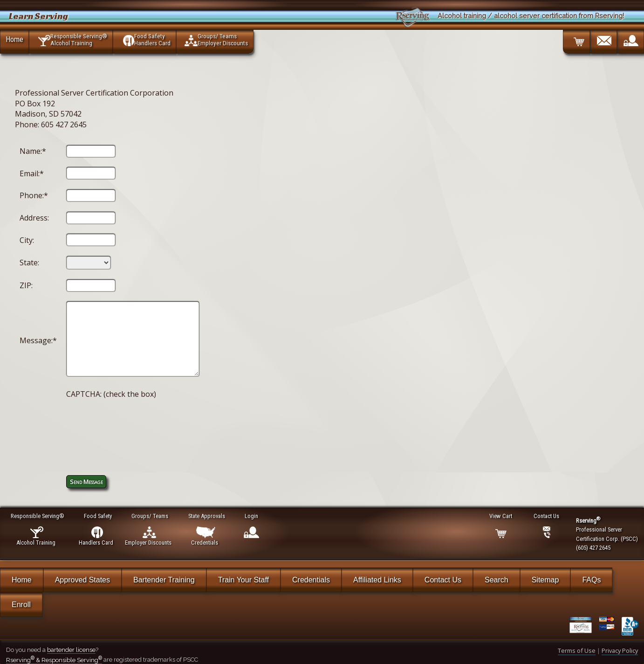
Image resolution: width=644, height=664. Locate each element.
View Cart (501, 516)
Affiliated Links (377, 580)
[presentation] (137, 427)
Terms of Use (577, 650)
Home (14, 39)
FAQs (591, 580)
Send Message (86, 482)
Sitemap (545, 580)
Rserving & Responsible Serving (54, 660)
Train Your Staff (243, 580)
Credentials (311, 580)
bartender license (71, 650)
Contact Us (443, 580)
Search (497, 580)
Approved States (82, 580)
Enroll (21, 605)
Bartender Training (164, 580)
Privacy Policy (620, 650)
